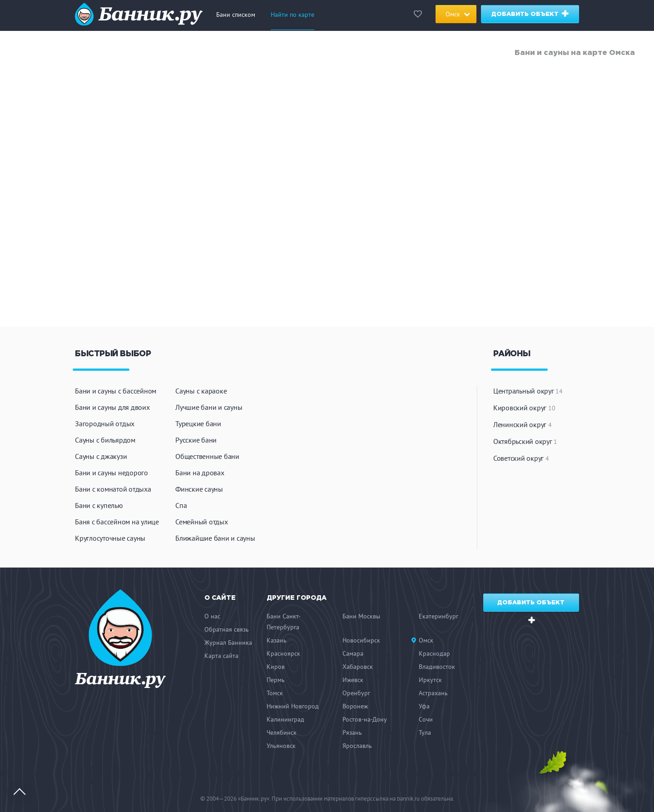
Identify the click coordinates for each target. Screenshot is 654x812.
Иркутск (430, 680)
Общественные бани (207, 456)
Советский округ (521, 458)
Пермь (276, 680)
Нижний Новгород (293, 706)
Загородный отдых (105, 423)
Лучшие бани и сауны (209, 407)
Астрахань (433, 693)
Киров (276, 667)
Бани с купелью (99, 505)
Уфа (424, 706)
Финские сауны (199, 489)
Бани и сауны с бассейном (116, 391)
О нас (212, 616)
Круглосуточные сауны (110, 538)
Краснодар (434, 653)
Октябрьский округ (525, 441)
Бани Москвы (361, 616)
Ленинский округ (523, 424)
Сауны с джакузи (101, 456)
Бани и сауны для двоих (112, 407)
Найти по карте (292, 15)
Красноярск (283, 653)
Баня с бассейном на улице (117, 522)
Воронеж (355, 706)
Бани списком (236, 15)
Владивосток (437, 667)
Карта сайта (221, 656)
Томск (275, 693)
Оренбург (356, 693)
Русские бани (196, 440)
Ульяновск (281, 746)
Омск (426, 640)
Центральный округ (528, 391)
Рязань (352, 732)
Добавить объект (531, 13)
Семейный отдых (202, 522)
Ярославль (357, 746)
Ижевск (353, 680)
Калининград (285, 719)
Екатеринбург (438, 616)
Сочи (426, 719)
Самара (353, 653)
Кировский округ (524, 408)
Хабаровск (358, 667)
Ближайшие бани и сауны (215, 538)
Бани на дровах (200, 473)
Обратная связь (227, 629)
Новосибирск (361, 640)
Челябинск (282, 732)
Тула (425, 732)
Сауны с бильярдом (105, 440)
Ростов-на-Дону (365, 719)
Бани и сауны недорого (111, 473)
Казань (277, 640)
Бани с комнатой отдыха (113, 489)
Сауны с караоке (201, 391)
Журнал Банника (228, 643)
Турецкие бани (198, 423)
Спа (181, 505)
